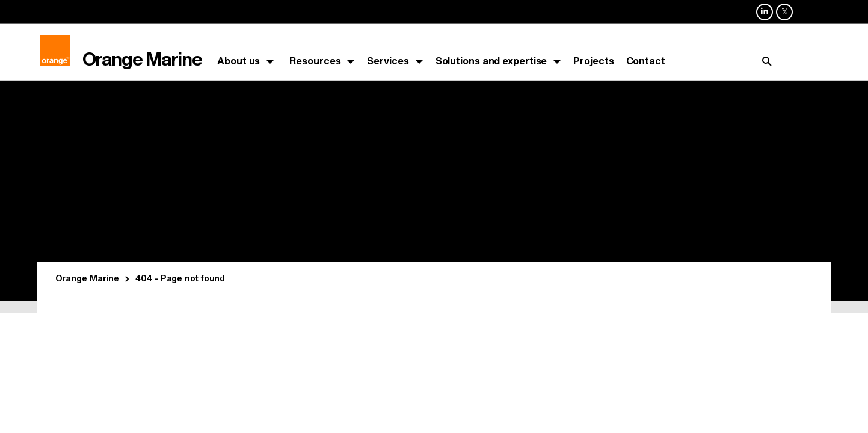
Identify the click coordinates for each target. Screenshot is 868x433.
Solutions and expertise (491, 61)
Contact (646, 61)
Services (388, 61)
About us (239, 61)
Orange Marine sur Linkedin (765, 20)
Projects (593, 61)
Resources (315, 61)
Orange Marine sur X (784, 20)
